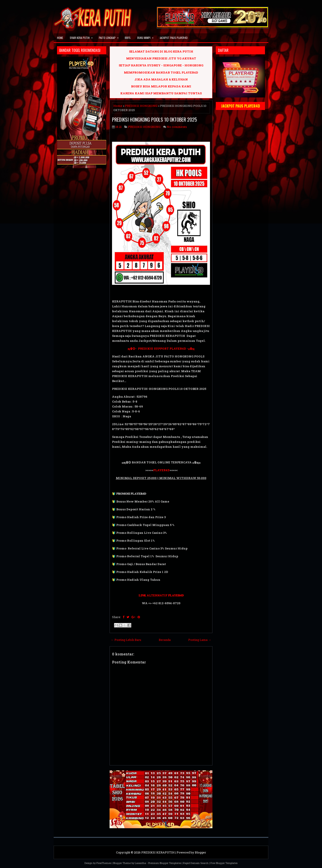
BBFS (128, 38)
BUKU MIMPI (147, 36)
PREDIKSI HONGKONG (141, 106)
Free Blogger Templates (224, 863)
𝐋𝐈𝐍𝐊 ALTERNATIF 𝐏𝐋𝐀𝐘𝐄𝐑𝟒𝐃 (161, 595)
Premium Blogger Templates (165, 863)
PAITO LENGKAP (110, 36)
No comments (177, 127)
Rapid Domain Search (196, 863)
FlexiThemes (104, 863)
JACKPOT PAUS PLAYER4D (174, 38)
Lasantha (140, 863)
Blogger (200, 852)
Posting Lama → (200, 640)
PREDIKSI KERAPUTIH (158, 852)
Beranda (165, 640)
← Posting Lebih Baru (126, 640)
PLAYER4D (161, 470)
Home (60, 38)
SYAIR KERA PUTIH (83, 36)
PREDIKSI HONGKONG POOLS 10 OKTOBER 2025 (155, 119)
